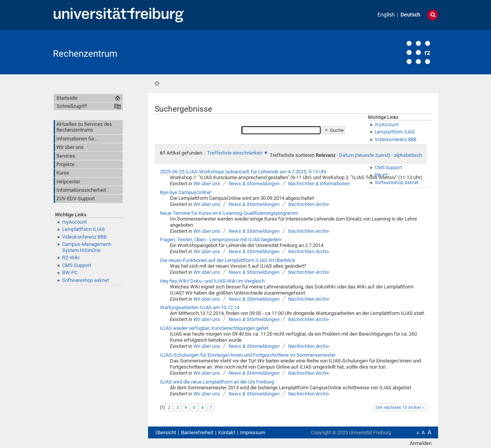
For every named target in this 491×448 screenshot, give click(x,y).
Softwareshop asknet (86, 280)
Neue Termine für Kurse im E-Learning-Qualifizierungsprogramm (229, 213)
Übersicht (166, 432)
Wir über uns (207, 184)
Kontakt (227, 432)
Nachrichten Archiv (309, 204)
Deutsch (410, 15)
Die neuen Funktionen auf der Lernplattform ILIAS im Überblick (228, 260)
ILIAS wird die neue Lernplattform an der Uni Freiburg (217, 382)
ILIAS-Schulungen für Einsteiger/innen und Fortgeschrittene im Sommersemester (248, 355)
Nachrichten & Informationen (319, 184)
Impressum (253, 432)
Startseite (157, 84)
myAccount (74, 222)
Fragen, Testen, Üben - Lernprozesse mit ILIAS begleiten (221, 240)
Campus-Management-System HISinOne (87, 247)
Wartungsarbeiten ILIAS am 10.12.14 (200, 307)
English (386, 15)
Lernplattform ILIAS (83, 229)
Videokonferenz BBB (84, 237)
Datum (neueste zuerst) (365, 155)
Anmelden (421, 443)
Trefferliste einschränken (235, 153)
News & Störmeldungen (254, 184)
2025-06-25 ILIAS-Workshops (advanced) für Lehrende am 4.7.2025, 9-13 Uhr (243, 172)
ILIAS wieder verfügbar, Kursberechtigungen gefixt (214, 328)
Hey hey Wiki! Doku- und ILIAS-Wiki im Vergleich (212, 281)
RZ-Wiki (71, 258)
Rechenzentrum (85, 54)
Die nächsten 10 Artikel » (400, 408)
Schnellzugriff (72, 106)
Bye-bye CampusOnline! (186, 192)
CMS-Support (77, 265)
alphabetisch (408, 155)
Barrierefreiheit (197, 432)
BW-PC (70, 273)
